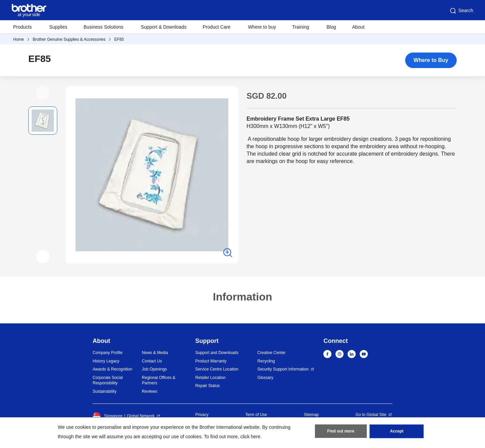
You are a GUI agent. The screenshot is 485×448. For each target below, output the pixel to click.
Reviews (149, 391)
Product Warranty (211, 361)
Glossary (265, 378)
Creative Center (271, 353)
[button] (43, 93)
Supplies (58, 27)
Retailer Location (211, 378)
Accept (397, 431)
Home (19, 39)
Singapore (108, 416)
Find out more (341, 431)
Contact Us (152, 361)
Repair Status (208, 386)
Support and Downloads (217, 353)
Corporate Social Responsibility (108, 380)
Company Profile (108, 353)
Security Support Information (283, 369)
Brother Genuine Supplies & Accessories (69, 39)
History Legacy (106, 361)
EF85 (119, 39)
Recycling (266, 361)
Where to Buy (431, 60)
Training (300, 27)
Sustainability (105, 391)
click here (250, 437)
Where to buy (262, 27)
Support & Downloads (164, 27)
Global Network (141, 416)
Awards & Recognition (112, 369)
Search (461, 11)
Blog (331, 27)
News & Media (155, 353)
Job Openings (154, 369)
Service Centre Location (217, 369)
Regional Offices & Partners (158, 380)
